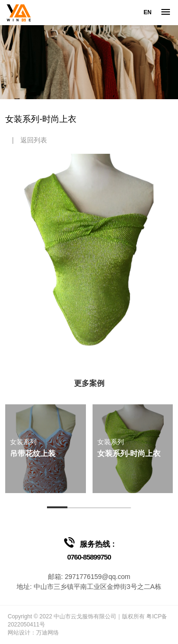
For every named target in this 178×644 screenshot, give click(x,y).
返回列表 (34, 140)
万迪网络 (47, 633)
